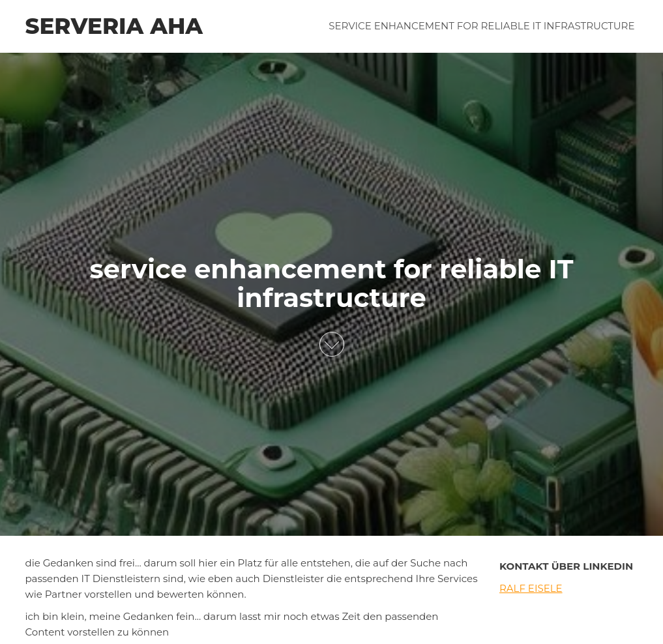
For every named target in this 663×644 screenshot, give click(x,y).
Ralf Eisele (531, 588)
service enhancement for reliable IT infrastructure (481, 26)
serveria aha (114, 26)
